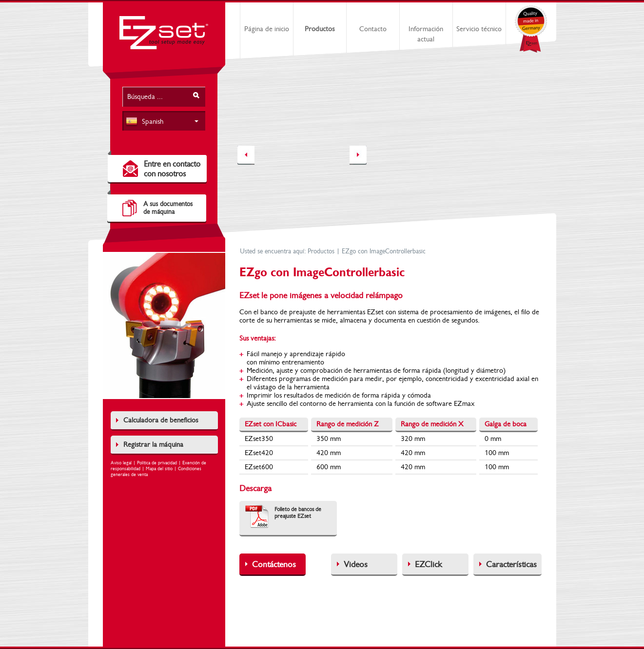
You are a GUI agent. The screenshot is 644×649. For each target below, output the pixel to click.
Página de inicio (267, 29)
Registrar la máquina (153, 445)
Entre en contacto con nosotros (172, 169)
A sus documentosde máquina (168, 208)
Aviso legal (121, 463)
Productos (320, 29)
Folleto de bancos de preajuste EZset (298, 513)
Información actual (426, 34)
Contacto (373, 29)
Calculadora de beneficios (161, 420)
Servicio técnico (479, 29)
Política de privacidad (157, 463)
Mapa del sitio (159, 469)
